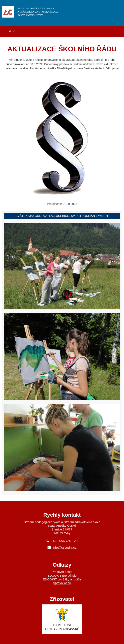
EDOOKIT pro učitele (62, 576)
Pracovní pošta (62, 572)
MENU (12, 31)
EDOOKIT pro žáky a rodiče (62, 579)
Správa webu (62, 583)
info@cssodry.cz (64, 547)
